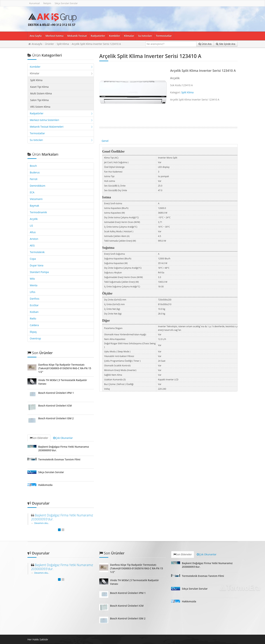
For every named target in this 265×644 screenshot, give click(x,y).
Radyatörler (98, 36)
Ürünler (49, 44)
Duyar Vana (37, 265)
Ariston (34, 239)
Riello (33, 318)
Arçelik (34, 219)
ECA (32, 192)
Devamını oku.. (42, 523)
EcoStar (34, 305)
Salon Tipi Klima (39, 100)
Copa (33, 259)
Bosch (33, 166)
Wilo (32, 279)
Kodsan (34, 312)
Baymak (34, 206)
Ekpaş (33, 332)
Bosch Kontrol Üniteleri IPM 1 (56, 393)
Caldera (34, 325)
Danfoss (35, 299)
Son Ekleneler (39, 438)
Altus (33, 232)
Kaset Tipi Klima (39, 87)
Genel (105, 141)
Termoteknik (37, 252)
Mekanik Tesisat (77, 36)
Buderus (35, 172)
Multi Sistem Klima (41, 93)
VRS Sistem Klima (40, 107)
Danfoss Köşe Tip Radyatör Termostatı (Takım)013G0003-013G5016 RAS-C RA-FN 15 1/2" (65, 368)
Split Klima (63, 44)
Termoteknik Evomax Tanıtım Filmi (59, 459)
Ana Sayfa (36, 36)
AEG (32, 245)
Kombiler (114, 36)
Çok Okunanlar (63, 438)
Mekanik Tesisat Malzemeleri (61, 127)
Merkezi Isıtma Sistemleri (61, 120)
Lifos (33, 292)
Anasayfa (37, 44)
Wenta (34, 285)
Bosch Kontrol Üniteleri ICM (55, 406)
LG (31, 226)
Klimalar (129, 36)
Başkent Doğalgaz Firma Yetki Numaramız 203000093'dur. (62, 517)
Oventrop (35, 338)
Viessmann (36, 199)
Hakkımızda (45, 485)
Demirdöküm (38, 186)
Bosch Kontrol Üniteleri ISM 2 (56, 418)
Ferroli (34, 179)
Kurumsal (34, 3)
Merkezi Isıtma (54, 36)
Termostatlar (164, 36)
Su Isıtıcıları (145, 36)
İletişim (47, 3)
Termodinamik (38, 212)
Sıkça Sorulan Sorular (66, 3)
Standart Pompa (39, 272)
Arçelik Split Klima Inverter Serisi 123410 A (96, 44)
